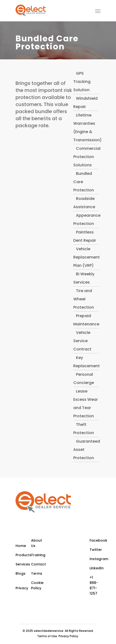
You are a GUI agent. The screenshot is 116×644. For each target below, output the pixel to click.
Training (38, 555)
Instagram (95, 559)
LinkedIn (95, 568)
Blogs (21, 573)
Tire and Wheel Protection (84, 299)
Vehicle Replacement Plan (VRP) (87, 257)
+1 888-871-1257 (94, 585)
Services (23, 564)
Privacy (22, 588)
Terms (37, 573)
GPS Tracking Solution (82, 82)
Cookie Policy (37, 585)
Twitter (95, 550)
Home (21, 546)
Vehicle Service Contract (82, 341)
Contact (38, 564)
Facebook (95, 540)
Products (23, 555)
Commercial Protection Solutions (87, 157)
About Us (37, 543)
